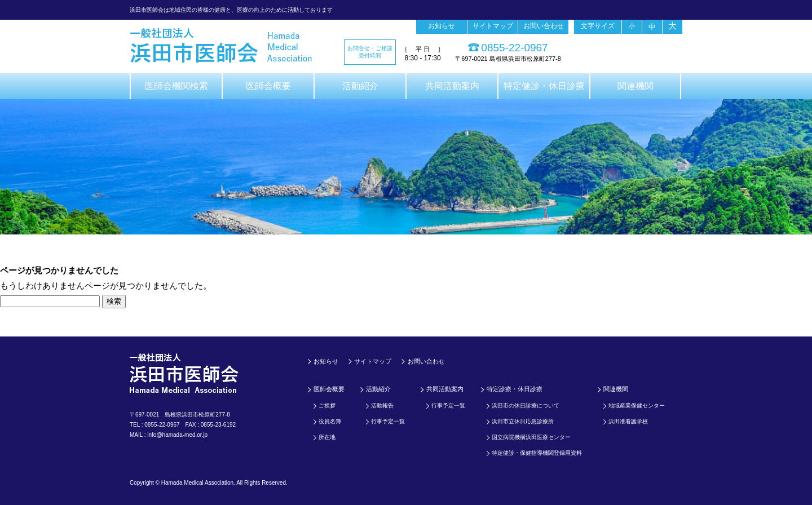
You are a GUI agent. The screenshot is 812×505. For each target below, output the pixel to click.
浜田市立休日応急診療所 (523, 421)
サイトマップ (493, 26)
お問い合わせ (544, 26)
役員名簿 (330, 421)
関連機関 (636, 86)
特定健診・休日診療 (544, 86)
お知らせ (442, 26)
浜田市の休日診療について (526, 406)
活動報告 (382, 406)
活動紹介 (360, 86)
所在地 (327, 437)
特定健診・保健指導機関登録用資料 (537, 453)
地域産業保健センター (637, 406)
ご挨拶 (327, 406)
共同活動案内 (452, 86)
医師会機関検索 (176, 86)
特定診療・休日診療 (515, 389)
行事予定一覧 (388, 421)
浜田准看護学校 (628, 421)
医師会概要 (268, 86)
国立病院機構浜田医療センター (531, 437)
